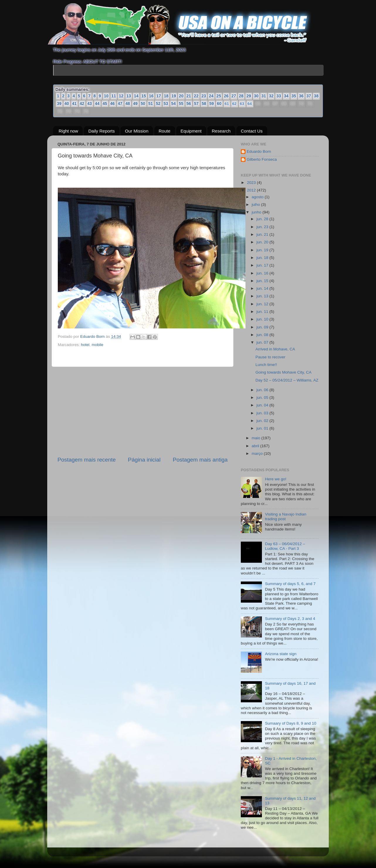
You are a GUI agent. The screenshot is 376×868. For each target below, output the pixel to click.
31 (264, 96)
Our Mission (137, 131)
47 (120, 104)
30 (256, 96)
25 (219, 96)
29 (249, 96)
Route (165, 131)
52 (158, 104)
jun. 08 (263, 335)
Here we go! (276, 479)
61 (227, 104)
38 (316, 96)
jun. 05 (263, 397)
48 (128, 104)
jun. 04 (263, 405)
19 (174, 96)
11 (114, 96)
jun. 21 (263, 234)
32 (271, 96)
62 (234, 104)
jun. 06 (263, 390)
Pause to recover (270, 357)
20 (181, 96)
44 (97, 104)
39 (59, 104)
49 (136, 104)
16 (151, 96)
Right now (68, 131)
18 (166, 96)
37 (309, 96)
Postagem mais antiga (200, 460)
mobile (98, 345)
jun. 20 (263, 242)
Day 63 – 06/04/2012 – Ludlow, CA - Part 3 (285, 546)
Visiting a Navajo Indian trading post (286, 517)
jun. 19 (263, 250)
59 (212, 104)
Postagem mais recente (87, 460)
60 (219, 104)
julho (256, 205)
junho (257, 212)
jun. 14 (263, 288)
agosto (258, 197)
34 (286, 96)
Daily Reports (101, 131)
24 (211, 96)
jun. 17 (263, 265)
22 (196, 96)
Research (221, 131)
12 (121, 96)
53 (166, 104)
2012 (252, 190)
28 (241, 96)
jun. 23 (263, 227)
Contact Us (252, 131)
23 (204, 96)
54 (174, 104)
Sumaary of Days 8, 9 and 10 (291, 723)
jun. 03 (263, 413)
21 (189, 96)
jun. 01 (263, 428)
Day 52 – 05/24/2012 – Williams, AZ (287, 380)
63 (242, 104)
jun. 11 (263, 312)
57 (197, 104)
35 (294, 96)
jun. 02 (263, 421)
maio (256, 438)
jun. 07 (263, 342)
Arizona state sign (281, 654)
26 (226, 96)
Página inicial (144, 460)
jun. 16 (263, 273)
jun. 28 (263, 219)
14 (136, 96)
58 (204, 104)
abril (256, 446)
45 (105, 104)
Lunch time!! (266, 365)
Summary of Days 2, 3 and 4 (290, 619)
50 (143, 104)
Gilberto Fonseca (262, 159)
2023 (252, 182)
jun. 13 (263, 296)
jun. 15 (263, 281)
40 (67, 104)
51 (151, 104)
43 (90, 104)
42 (82, 104)
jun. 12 (263, 304)
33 (279, 96)
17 (159, 96)
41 (74, 104)
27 (234, 96)
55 (181, 104)
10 (106, 96)
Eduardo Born (93, 336)
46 (113, 104)
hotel (85, 345)
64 (250, 104)
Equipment (191, 131)
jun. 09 (263, 327)
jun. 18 (263, 258)
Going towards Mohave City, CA (283, 372)
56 (189, 104)
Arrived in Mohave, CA (275, 349)
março (258, 454)
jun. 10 (263, 319)
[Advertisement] (143, 411)
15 (144, 96)
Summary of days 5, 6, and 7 (290, 584)
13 (129, 96)
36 (301, 96)
